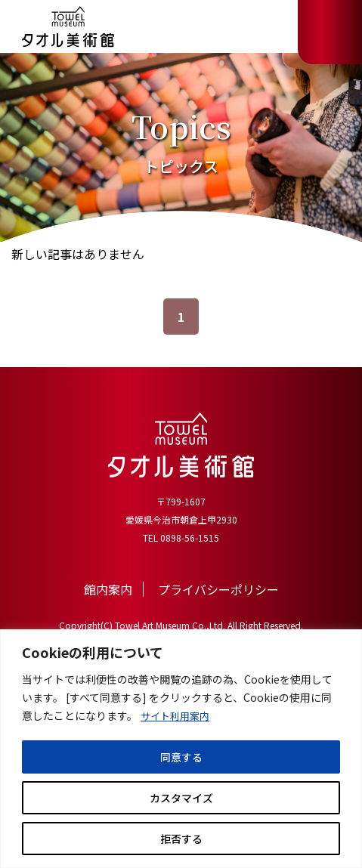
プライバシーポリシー (218, 589)
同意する (181, 757)
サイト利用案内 (178, 716)
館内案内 (108, 589)
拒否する (181, 839)
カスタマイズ (181, 798)
